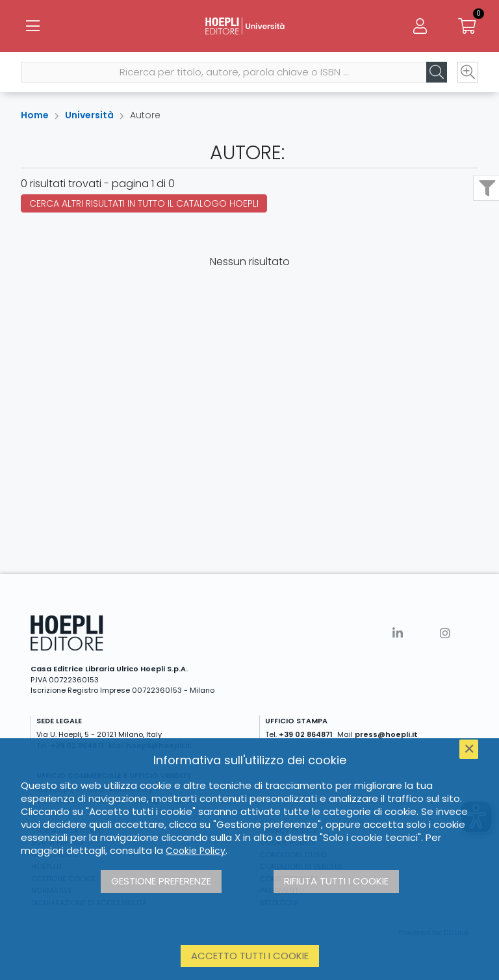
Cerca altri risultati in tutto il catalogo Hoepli (144, 203)
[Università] (249, 26)
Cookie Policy (196, 851)
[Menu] (32, 26)
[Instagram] (445, 633)
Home (35, 115)
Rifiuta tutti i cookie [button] (336, 881)
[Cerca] (437, 72)
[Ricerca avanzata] (468, 72)
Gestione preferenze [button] (161, 881)
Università (89, 115)
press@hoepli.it (386, 734)
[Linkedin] (398, 633)
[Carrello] (467, 26)
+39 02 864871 (306, 734)
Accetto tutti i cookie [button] (250, 956)
